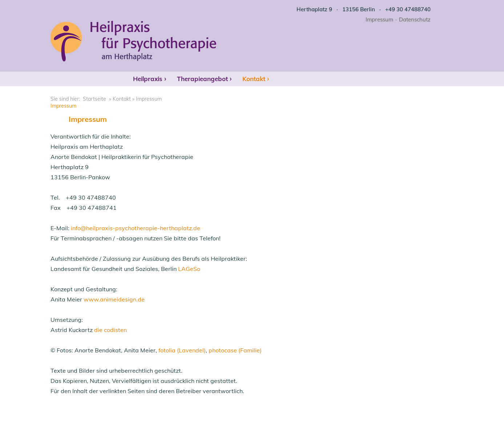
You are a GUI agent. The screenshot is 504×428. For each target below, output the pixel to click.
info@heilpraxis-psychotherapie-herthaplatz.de (136, 228)
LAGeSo (189, 269)
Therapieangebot (202, 79)
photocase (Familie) (235, 350)
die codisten (110, 330)
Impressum (379, 19)
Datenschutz (415, 19)
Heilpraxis (148, 79)
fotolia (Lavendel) (182, 350)
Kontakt (254, 79)
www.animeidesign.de (114, 299)
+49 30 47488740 (408, 9)
